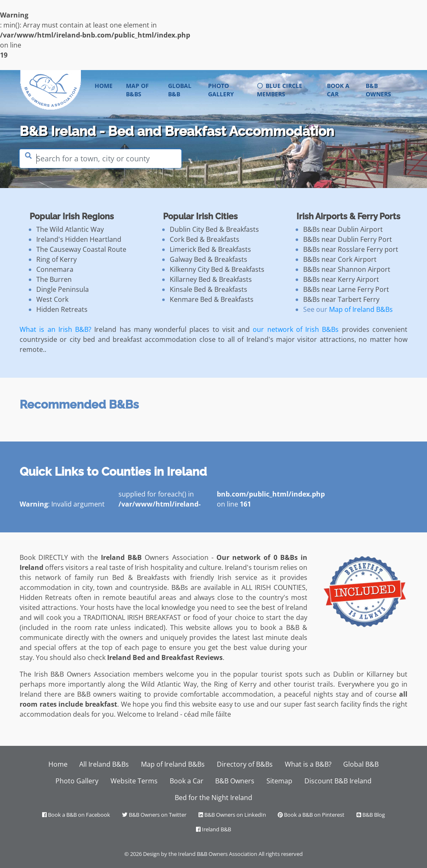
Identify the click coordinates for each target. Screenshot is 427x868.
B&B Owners (378, 90)
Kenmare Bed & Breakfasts (212, 299)
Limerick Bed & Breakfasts (210, 249)
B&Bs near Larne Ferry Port (346, 289)
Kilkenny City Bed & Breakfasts (217, 269)
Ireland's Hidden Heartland (79, 239)
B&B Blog (371, 815)
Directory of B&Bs (245, 764)
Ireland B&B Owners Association (218, 854)
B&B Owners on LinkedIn (232, 815)
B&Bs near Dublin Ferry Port (348, 239)
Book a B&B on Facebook (76, 815)
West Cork (52, 299)
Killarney (380, 674)
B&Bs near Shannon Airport (347, 269)
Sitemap (279, 781)
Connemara (55, 269)
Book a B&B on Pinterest (311, 815)
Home (107, 85)
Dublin (344, 674)
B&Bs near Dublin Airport (343, 229)
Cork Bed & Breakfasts (205, 239)
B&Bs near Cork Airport (340, 259)
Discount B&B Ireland (338, 781)
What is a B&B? (308, 764)
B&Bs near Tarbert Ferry (341, 299)
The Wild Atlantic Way (70, 229)
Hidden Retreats (62, 309)
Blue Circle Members (280, 90)
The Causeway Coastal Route (81, 249)
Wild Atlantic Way (169, 684)
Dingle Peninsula (63, 289)
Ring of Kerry (57, 259)
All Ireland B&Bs (104, 764)
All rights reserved (281, 854)
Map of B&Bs (137, 90)
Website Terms (134, 781)
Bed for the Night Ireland (213, 798)
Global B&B (180, 90)
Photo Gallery (221, 90)
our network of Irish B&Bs (296, 329)
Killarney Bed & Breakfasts (211, 279)
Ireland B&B (213, 829)
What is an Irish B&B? (55, 329)
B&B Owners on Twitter (154, 815)
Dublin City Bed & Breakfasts (214, 229)
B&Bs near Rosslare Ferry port (351, 249)
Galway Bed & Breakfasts (208, 259)
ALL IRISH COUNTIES (274, 587)
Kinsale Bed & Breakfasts (208, 289)
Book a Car (338, 90)
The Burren (54, 279)
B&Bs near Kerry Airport (341, 279)
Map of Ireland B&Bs (361, 309)
